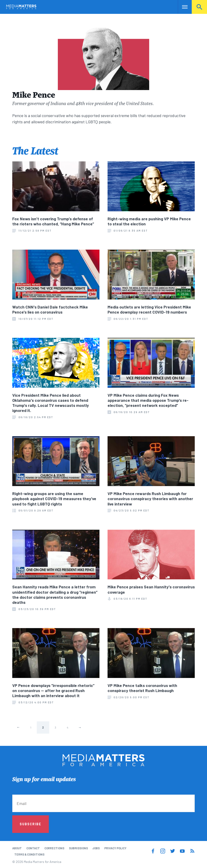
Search (199, 7)
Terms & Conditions (29, 854)
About (17, 848)
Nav (182, 7)
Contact (33, 848)
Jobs (96, 848)
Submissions (78, 848)
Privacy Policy (115, 848)
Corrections (54, 848)
